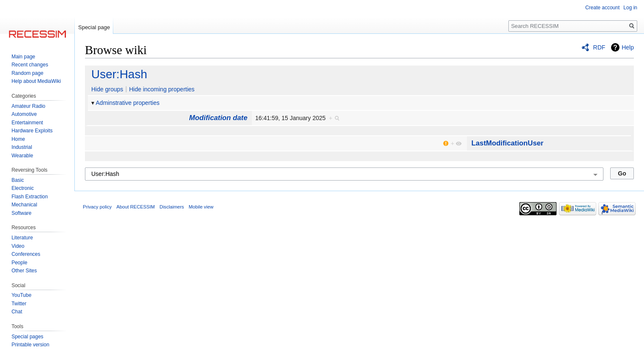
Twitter (19, 304)
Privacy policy (97, 207)
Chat (17, 312)
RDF (599, 47)
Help (628, 47)
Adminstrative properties (128, 103)
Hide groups (107, 89)
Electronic (23, 188)
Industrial (22, 147)
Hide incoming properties (162, 89)
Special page (94, 27)
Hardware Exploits (32, 131)
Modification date (218, 118)
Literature (22, 238)
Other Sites (24, 271)
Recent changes (30, 65)
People (19, 263)
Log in (630, 8)
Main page (23, 57)
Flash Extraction (30, 197)
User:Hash (119, 74)
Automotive (24, 114)
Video (18, 246)
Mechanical (24, 205)
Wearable (22, 156)
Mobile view (201, 207)
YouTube (21, 295)
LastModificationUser (507, 143)
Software (21, 213)
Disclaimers (172, 207)
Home (18, 139)
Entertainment (27, 123)
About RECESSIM (136, 207)
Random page (27, 73)
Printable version (30, 345)
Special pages (27, 337)
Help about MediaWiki (36, 81)
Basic (18, 180)
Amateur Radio (28, 106)
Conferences (26, 254)
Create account (602, 8)
